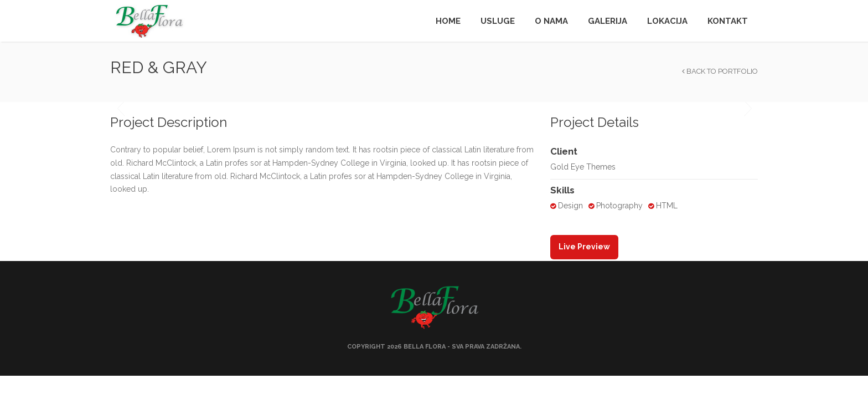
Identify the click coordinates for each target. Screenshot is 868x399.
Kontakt (728, 21)
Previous (121, 109)
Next (747, 109)
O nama (551, 21)
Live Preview (584, 247)
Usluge (498, 21)
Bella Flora (425, 347)
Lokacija (667, 21)
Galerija (608, 21)
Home (448, 21)
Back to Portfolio (720, 71)
